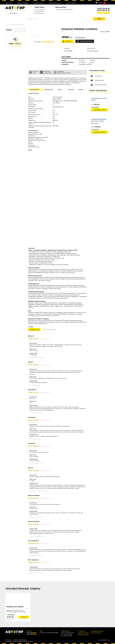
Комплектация (49, 90)
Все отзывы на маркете (50, 330)
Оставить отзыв (34, 330)
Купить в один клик (86, 41)
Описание (71, 90)
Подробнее (10, 619)
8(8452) (103, 9)
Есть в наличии (81, 38)
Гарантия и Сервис (23, 3)
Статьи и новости (71, 3)
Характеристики (34, 90)
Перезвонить (104, 13)
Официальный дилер (55, 3)
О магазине (9, 3)
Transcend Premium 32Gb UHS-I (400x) (99, 120)
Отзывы (81, 90)
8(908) (103, 10)
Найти (99, 19)
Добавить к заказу (100, 110)
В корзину (68, 41)
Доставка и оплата (39, 3)
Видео (60, 90)
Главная (7, 25)
